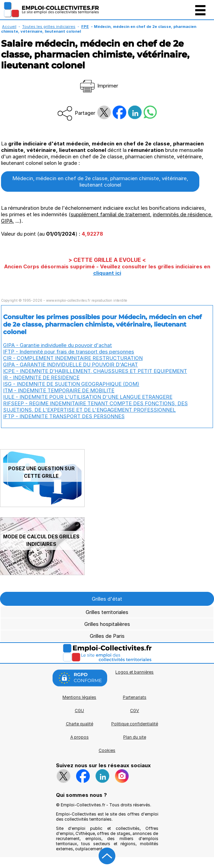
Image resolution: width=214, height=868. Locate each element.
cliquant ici (107, 273)
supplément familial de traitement (110, 214)
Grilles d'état (107, 599)
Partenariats (135, 697)
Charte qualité (80, 724)
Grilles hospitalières (107, 624)
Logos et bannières (134, 672)
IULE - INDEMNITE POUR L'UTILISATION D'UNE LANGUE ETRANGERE (88, 397)
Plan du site (135, 737)
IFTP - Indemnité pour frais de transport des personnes (69, 352)
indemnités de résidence (182, 214)
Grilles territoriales (107, 612)
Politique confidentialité (135, 724)
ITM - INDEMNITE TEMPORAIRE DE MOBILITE (59, 390)
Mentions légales (79, 697)
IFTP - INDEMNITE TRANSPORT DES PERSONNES (64, 416)
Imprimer (98, 86)
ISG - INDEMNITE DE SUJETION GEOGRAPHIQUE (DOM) (71, 384)
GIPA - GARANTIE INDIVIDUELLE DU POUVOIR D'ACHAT (70, 365)
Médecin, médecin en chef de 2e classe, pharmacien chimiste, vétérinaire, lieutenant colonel (100, 182)
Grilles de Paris (107, 636)
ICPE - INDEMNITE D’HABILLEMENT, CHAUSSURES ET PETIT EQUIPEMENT (95, 371)
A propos (80, 737)
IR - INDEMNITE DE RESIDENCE (41, 377)
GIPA (7, 221)
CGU (79, 711)
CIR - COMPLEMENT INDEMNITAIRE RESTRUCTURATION (73, 358)
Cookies (107, 750)
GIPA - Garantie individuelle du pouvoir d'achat (58, 345)
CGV (134, 711)
